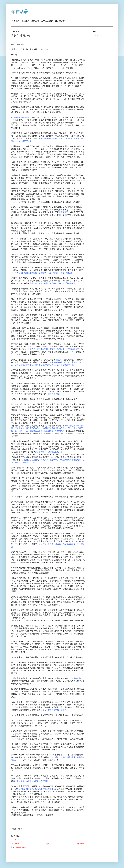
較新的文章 (15, 844)
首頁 (48, 844)
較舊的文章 (80, 844)
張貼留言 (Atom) (21, 847)
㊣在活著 (20, 12)
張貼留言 (18, 840)
